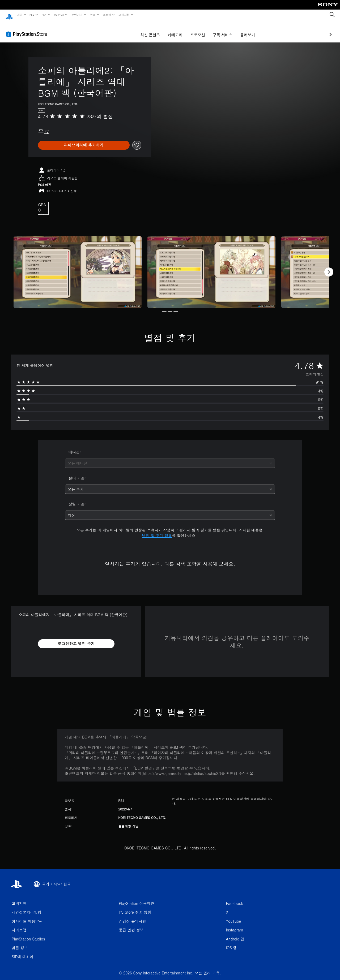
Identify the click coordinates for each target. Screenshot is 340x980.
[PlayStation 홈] (9, 15)
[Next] (329, 267)
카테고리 (147, 30)
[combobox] (170, 458)
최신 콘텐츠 (122, 30)
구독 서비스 (194, 30)
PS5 (32, 15)
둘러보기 (219, 30)
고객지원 (124, 15)
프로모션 (169, 30)
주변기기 (77, 15)
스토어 (107, 15)
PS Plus (59, 15)
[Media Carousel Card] (78, 267)
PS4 (44, 15)
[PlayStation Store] (28, 29)
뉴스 (93, 15)
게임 (20, 15)
